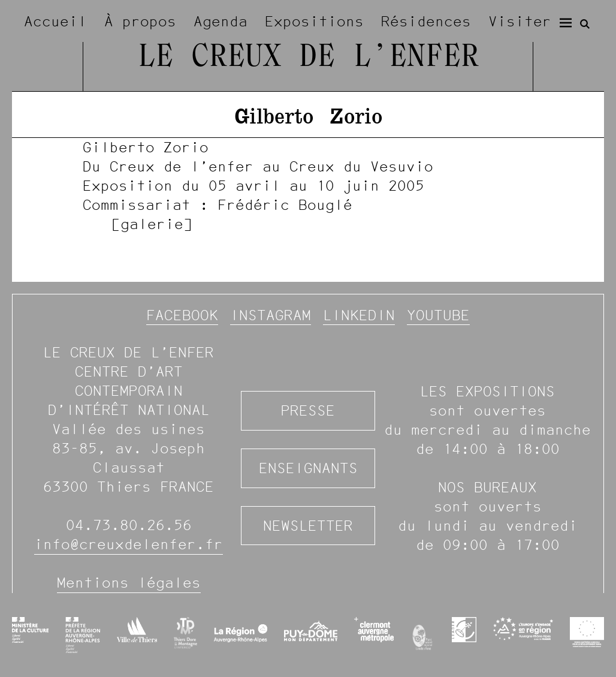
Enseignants (308, 468)
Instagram (271, 315)
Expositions (314, 21)
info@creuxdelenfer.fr (129, 544)
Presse (308, 410)
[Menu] (566, 23)
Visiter (520, 21)
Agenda (221, 21)
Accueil (55, 21)
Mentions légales (129, 583)
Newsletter (308, 526)
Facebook (182, 315)
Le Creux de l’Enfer (308, 58)
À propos (140, 21)
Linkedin (359, 315)
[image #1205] (308, 185)
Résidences (426, 21)
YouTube (438, 315)
